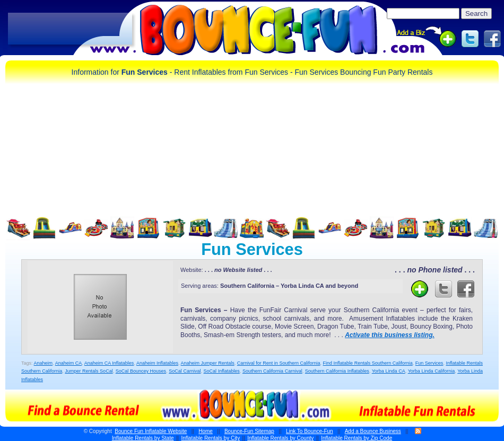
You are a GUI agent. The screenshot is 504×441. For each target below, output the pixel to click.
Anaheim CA (69, 363)
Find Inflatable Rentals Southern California (368, 363)
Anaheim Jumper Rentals (208, 363)
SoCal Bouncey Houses (141, 371)
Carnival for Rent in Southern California (279, 363)
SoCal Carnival (185, 371)
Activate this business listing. (390, 335)
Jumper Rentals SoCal (89, 371)
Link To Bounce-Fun (310, 431)
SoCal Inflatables (222, 371)
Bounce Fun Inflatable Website (151, 431)
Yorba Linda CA (389, 371)
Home (206, 431)
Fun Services (429, 363)
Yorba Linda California (432, 371)
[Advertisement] (70, 29)
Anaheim (44, 363)
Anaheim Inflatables (157, 363)
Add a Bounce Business (373, 431)
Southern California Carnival (272, 371)
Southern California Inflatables (337, 371)
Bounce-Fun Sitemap (249, 431)
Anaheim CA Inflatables (109, 363)
